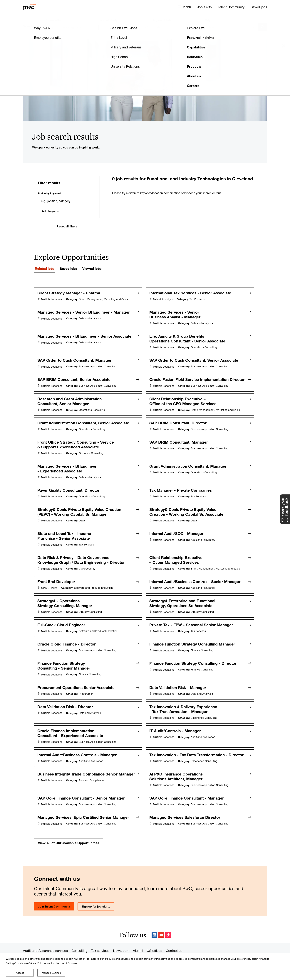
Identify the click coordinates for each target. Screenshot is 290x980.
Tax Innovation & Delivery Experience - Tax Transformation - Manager (184, 699)
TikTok (168, 921)
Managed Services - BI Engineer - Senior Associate (85, 335)
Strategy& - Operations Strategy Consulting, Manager (65, 597)
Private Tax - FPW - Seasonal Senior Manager (192, 618)
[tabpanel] (145, 560)
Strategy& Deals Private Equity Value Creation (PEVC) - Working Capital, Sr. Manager (80, 509)
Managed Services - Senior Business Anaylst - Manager (175, 314)
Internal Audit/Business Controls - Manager (78, 744)
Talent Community (231, 7)
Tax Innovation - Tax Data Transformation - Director (197, 744)
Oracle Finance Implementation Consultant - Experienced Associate (71, 723)
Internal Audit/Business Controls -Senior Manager (195, 577)
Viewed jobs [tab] (92, 268)
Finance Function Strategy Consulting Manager (193, 637)
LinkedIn (154, 921)
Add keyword (51, 211)
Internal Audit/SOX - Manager (177, 530)
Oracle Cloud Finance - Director (67, 637)
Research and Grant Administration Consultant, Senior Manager (70, 402)
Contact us (174, 937)
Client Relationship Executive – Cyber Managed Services (176, 556)
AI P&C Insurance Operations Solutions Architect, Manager (177, 765)
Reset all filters (67, 226)
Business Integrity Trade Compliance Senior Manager (64, 765)
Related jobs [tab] (45, 268)
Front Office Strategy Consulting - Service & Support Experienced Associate (76, 444)
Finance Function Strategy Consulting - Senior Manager (64, 658)
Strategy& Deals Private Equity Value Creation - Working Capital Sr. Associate (187, 509)
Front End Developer (57, 577)
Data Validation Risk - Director (66, 697)
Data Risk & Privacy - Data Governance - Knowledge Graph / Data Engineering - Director (82, 556)
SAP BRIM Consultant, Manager (179, 442)
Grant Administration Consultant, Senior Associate (84, 423)
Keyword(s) (54, 20)
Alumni (138, 937)
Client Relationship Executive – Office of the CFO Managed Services (183, 402)
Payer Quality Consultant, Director (69, 488)
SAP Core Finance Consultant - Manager (187, 785)
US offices (154, 937)
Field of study (108, 20)
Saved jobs (259, 7)
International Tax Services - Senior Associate (191, 293)
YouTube (161, 921)
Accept (20, 973)
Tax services (100, 937)
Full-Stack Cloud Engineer (62, 618)
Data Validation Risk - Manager (178, 679)
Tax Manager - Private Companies (181, 488)
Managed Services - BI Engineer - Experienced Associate (68, 467)
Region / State (162, 20)
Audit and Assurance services (45, 937)
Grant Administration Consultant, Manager (188, 465)
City (208, 20)
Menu (187, 7)
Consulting (79, 937)
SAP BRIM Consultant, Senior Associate (74, 376)
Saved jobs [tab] (68, 268)
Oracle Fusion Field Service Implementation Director (175, 379)
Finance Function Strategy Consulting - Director (193, 655)
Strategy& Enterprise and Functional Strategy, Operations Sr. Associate (183, 597)
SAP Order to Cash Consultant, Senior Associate (194, 358)
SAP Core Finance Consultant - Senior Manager (82, 785)
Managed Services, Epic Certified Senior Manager (84, 804)
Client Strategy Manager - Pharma (69, 293)
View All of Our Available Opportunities (69, 829)
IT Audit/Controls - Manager (176, 720)
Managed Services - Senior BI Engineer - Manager (84, 311)
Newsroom (121, 937)
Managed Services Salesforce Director (185, 804)
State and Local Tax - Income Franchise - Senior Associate (65, 532)
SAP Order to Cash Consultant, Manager (75, 358)
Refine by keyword (49, 193)
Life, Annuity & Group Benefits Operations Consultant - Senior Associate (188, 337)
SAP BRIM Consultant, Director (178, 423)
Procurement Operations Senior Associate (77, 679)
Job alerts (204, 7)
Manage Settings (51, 973)
